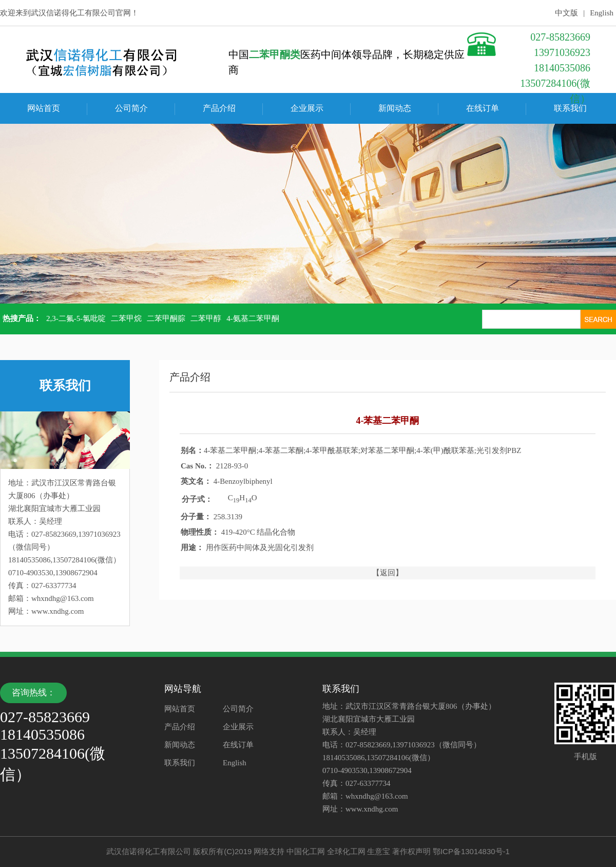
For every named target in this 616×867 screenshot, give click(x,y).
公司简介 (131, 108)
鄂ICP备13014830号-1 (471, 851)
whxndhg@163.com (63, 598)
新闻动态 (395, 108)
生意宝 (379, 851)
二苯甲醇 (206, 318)
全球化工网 (346, 851)
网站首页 (44, 108)
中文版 (566, 13)
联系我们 (570, 108)
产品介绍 (219, 108)
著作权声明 (411, 851)
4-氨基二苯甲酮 (253, 318)
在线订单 (483, 108)
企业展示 (307, 108)
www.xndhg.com (57, 611)
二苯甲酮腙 (166, 318)
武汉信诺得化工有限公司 (73, 13)
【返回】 (388, 573)
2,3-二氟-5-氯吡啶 (76, 318)
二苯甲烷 (126, 318)
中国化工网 (306, 851)
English (602, 13)
